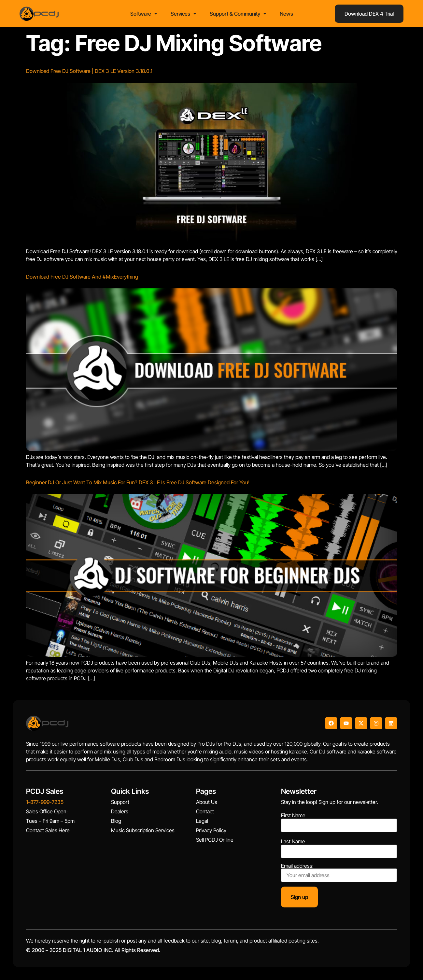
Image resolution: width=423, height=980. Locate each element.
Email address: (339, 873)
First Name (293, 815)
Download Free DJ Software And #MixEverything (82, 277)
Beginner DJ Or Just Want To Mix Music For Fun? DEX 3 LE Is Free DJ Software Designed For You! (138, 482)
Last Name (293, 841)
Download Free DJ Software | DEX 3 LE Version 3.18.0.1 (89, 71)
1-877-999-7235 (45, 802)
